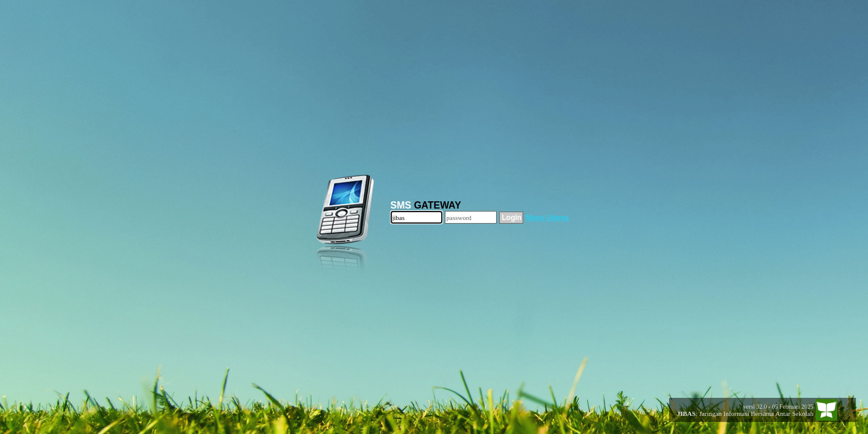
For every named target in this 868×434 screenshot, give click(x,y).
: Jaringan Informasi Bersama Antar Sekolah (742, 414)
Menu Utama (547, 218)
